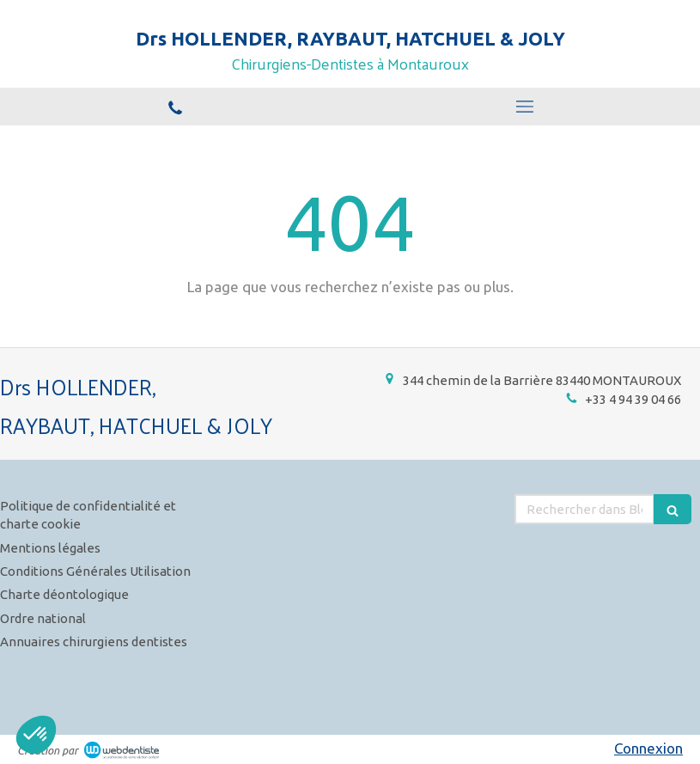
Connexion (648, 748)
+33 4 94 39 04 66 (633, 399)
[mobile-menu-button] (526, 107)
